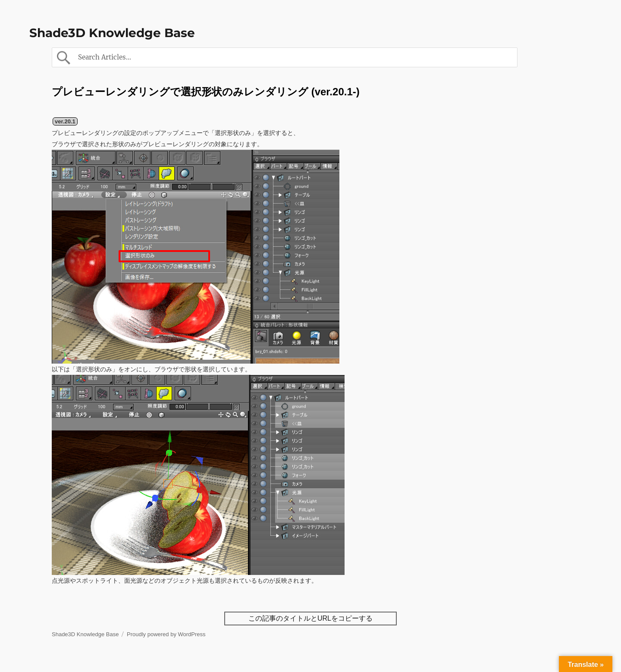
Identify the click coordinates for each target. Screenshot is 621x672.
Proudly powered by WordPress (166, 634)
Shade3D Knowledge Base (112, 33)
